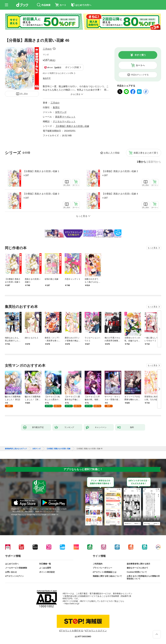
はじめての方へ (12, 564)
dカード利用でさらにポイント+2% (58, 73)
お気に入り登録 (112, 153)
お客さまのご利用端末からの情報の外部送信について (143, 577)
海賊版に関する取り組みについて (107, 576)
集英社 (56, 107)
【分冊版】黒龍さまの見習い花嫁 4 (120, 194)
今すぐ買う (140, 55)
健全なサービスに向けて (137, 568)
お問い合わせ (11, 572)
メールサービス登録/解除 (16, 568)
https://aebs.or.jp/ (72, 604)
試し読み (24, 94)
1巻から (141, 162)
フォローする (54, 49)
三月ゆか (47, 49)
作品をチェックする (140, 75)
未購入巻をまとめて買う (146, 153)
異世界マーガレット (65, 117)
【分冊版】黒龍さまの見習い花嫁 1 (41, 171)
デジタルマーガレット (64, 121)
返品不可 (47, 78)
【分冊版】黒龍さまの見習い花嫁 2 (120, 171)
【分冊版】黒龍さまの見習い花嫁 (72, 126)
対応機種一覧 (45, 564)
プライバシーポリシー (102, 568)
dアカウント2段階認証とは (105, 572)
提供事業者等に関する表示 (138, 564)
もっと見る (153, 248)
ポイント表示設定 (47, 572)
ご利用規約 (98, 564)
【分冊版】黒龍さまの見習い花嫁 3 (41, 194)
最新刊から (155, 162)
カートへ (140, 65)
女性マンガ (61, 112)
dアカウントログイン (15, 576)
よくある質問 (45, 568)
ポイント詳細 (72, 67)
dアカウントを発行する (71, 631)
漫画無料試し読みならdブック (16, 449)
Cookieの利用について (137, 572)
